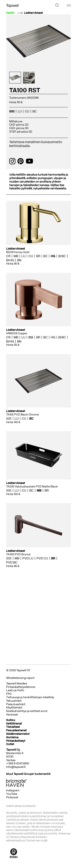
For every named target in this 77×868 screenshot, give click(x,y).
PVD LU (28, 558)
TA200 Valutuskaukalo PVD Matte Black (32, 487)
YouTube (12, 794)
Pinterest (12, 797)
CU (27, 111)
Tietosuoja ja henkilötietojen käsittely (30, 697)
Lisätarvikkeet (33, 13)
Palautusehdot (16, 704)
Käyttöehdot (14, 708)
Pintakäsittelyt (16, 741)
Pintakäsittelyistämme (21, 687)
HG (53, 256)
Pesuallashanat (16, 730)
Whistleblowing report (20, 678)
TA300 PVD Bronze (18, 554)
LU (20, 111)
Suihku (11, 720)
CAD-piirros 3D (19, 128)
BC (35, 111)
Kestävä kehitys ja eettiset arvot (27, 711)
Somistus (12, 737)
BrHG (10, 260)
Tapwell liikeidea (17, 683)
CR (8, 256)
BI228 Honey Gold (18, 252)
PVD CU (42, 558)
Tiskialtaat (13, 727)
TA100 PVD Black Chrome (22, 415)
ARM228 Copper (17, 333)
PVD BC (12, 562)
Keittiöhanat (14, 724)
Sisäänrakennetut (18, 734)
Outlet (10, 744)
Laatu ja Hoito (15, 690)
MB (16, 256)
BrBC (62, 256)
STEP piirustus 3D (21, 132)
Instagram (13, 790)
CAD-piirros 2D (19, 125)
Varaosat (12, 715)
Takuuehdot (14, 701)
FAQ (9, 694)
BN (19, 260)
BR (38, 256)
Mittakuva (16, 121)
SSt (12, 111)
